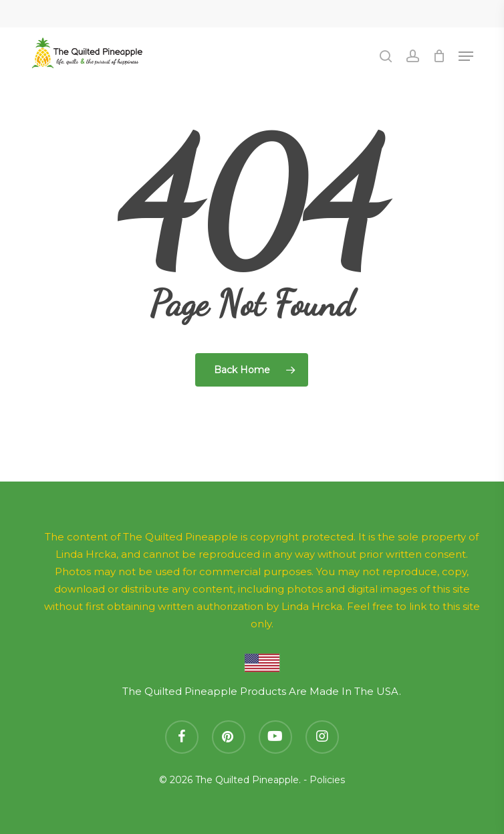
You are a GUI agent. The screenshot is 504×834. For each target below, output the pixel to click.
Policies (327, 780)
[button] (466, 56)
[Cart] (439, 56)
